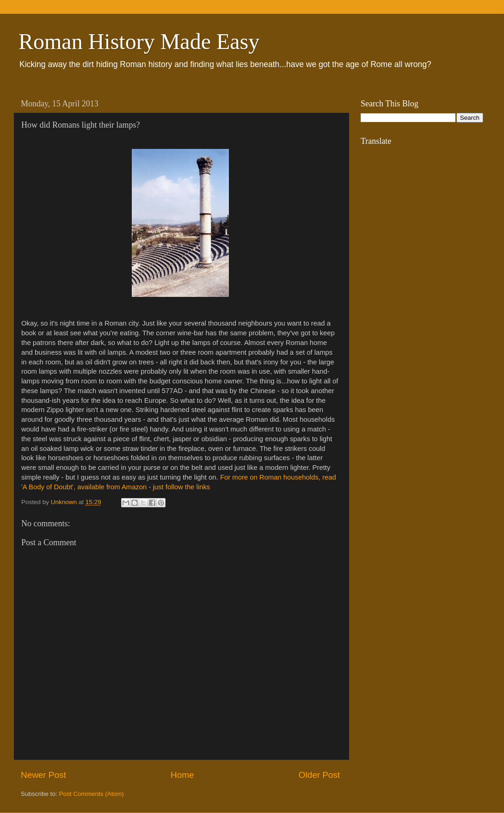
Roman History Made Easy (139, 41)
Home (182, 775)
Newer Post (43, 775)
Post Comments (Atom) (92, 794)
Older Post (319, 775)
